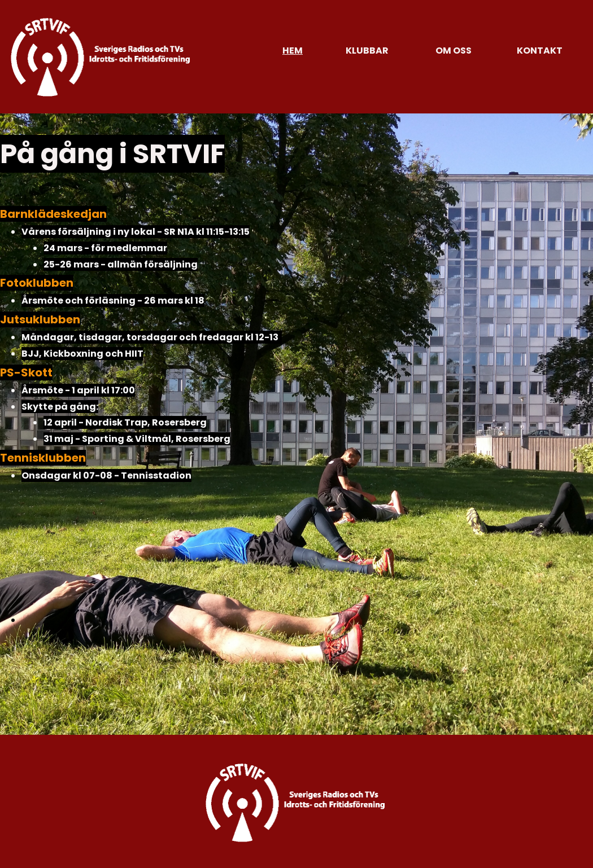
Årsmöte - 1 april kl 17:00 (78, 390)
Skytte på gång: (60, 407)
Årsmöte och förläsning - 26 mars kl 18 (113, 301)
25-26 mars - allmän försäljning (121, 264)
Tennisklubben (43, 458)
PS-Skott (26, 372)
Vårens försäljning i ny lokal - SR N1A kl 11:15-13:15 (136, 232)
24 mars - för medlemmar (105, 248)
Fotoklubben (37, 283)
